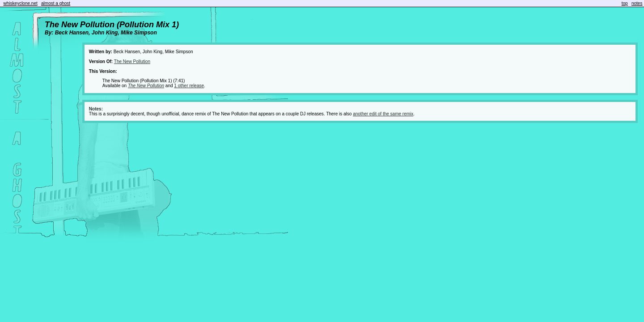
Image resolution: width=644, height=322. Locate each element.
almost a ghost (56, 3)
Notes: (96, 109)
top (625, 3)
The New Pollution (132, 61)
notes (637, 3)
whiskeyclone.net (21, 3)
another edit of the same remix (383, 114)
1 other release (189, 86)
